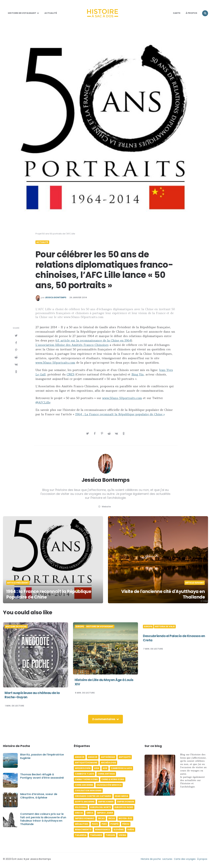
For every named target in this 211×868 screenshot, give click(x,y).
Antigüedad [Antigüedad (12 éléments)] (108, 757)
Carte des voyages (185, 859)
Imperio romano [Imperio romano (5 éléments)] (85, 818)
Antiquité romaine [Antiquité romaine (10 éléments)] (86, 763)
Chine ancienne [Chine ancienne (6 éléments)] (84, 785)
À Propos (191, 13)
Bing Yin (138, 374)
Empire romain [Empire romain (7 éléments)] (126, 802)
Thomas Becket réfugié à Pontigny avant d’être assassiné (42, 776)
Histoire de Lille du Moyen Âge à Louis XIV (104, 682)
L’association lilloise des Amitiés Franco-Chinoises (72, 345)
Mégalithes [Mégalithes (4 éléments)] (82, 824)
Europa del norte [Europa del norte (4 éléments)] (101, 807)
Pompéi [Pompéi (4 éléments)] (115, 824)
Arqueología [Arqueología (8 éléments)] (83, 768)
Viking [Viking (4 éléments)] (122, 835)
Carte (177, 13)
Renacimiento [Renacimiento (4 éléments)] (83, 830)
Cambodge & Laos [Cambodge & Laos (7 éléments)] (121, 768)
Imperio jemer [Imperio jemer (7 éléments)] (105, 813)
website (104, 507)
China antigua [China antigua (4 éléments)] (106, 774)
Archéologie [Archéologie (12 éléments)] (108, 763)
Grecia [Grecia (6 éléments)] (79, 813)
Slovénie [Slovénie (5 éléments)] (119, 830)
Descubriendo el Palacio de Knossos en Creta (174, 638)
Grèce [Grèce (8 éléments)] (90, 813)
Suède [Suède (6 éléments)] (131, 830)
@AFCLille (43, 402)
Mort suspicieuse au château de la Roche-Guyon (32, 695)
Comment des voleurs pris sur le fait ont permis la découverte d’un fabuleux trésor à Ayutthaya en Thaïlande (43, 819)
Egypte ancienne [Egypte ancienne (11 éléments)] (85, 802)
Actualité (51, 13)
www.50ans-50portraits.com (55, 363)
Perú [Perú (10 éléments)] (104, 824)
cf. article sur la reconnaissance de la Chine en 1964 (94, 340)
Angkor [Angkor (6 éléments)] (80, 757)
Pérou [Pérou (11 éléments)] (126, 824)
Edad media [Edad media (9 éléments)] (121, 796)
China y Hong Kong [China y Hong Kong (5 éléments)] (86, 779)
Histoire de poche (16, 627)
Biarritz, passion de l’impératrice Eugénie (42, 756)
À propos (202, 859)
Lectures (167, 859)
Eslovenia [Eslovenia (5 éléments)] (81, 807)
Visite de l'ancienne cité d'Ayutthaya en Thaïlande (163, 594)
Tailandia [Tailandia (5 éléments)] (81, 835)
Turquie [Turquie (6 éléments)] (110, 835)
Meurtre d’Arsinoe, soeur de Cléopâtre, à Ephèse (39, 796)
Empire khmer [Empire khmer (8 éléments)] (106, 802)
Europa (148, 627)
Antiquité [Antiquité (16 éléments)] (125, 757)
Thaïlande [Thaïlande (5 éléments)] (96, 835)
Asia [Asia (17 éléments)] (97, 768)
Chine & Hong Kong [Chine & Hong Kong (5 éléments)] (113, 779)
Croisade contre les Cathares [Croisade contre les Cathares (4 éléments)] (93, 796)
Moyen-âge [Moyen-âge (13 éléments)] (125, 818)
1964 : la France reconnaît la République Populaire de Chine (49, 594)
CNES (71, 374)
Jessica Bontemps (56, 298)
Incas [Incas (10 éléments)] (101, 818)
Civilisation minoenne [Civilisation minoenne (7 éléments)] (88, 790)
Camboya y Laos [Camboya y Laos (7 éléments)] (84, 774)
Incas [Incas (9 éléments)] (112, 818)
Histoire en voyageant (22, 13)
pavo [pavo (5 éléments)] (95, 824)
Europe (80, 627)
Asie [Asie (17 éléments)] (105, 768)
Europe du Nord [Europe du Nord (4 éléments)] (124, 807)
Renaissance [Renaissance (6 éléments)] (103, 830)
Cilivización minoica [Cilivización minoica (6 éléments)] (109, 785)
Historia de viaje (165, 627)
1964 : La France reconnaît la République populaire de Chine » (120, 414)
